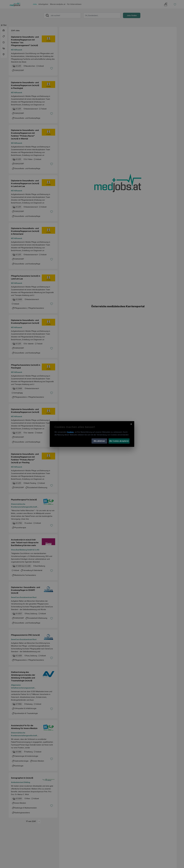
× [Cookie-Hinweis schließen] (131, 424)
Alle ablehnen (99, 441)
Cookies (70, 432)
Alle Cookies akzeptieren (119, 441)
